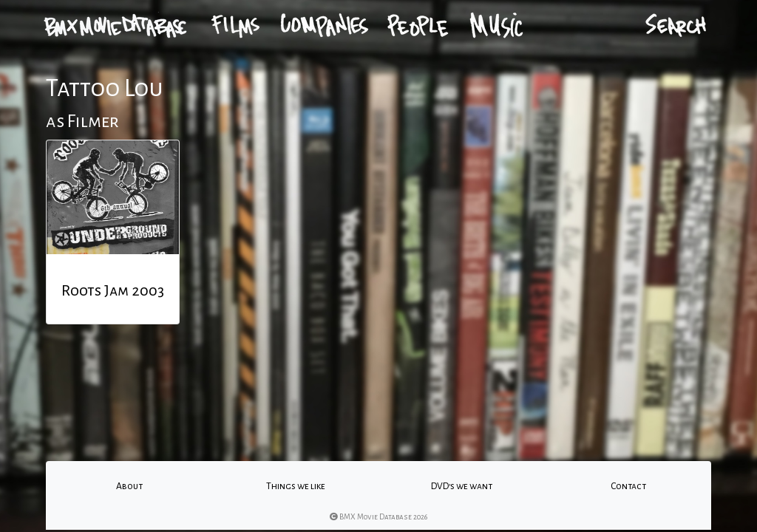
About (129, 486)
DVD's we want (462, 486)
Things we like (296, 486)
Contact (628, 486)
